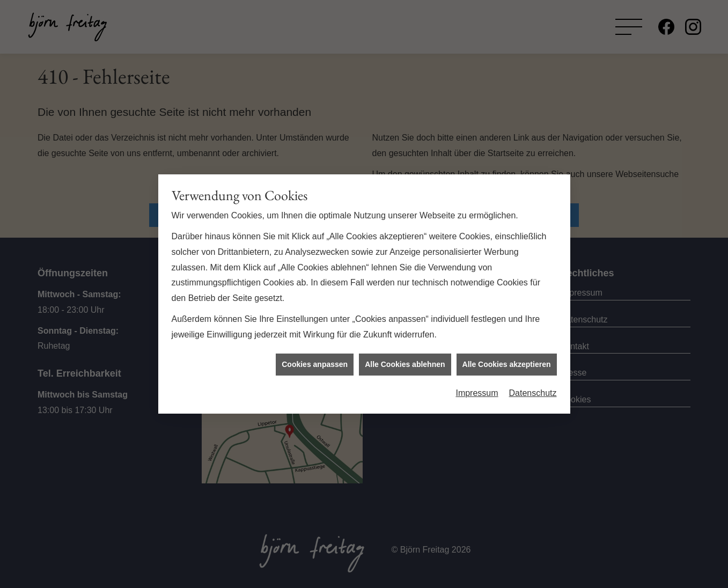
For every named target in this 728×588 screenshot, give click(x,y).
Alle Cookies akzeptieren (507, 362)
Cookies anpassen (315, 362)
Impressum (477, 390)
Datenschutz (533, 390)
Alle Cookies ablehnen (405, 362)
